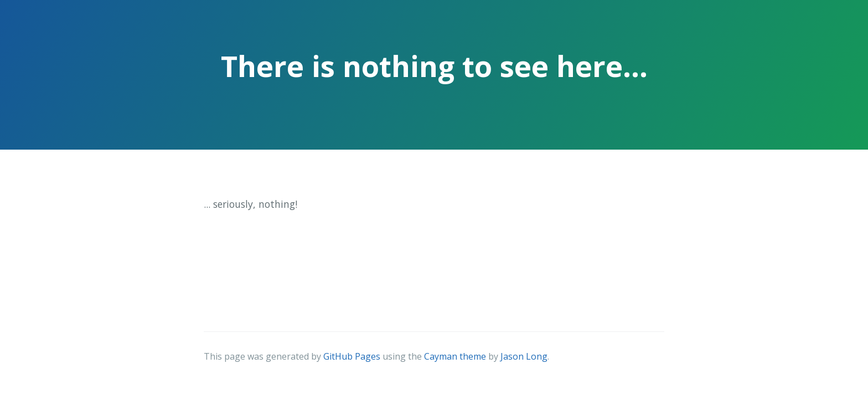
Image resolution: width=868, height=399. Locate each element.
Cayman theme (455, 356)
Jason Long (524, 356)
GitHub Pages (352, 356)
